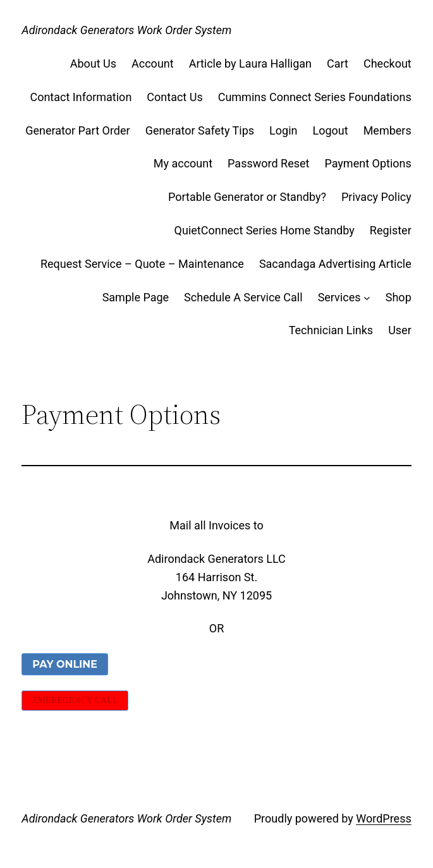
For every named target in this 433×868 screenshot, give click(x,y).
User (400, 330)
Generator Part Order (77, 130)
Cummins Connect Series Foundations (315, 97)
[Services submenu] (367, 298)
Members (387, 130)
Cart (338, 63)
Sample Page (136, 297)
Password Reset (268, 163)
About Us (93, 63)
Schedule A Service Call (243, 297)
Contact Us (174, 97)
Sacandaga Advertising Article (335, 264)
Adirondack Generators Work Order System (126, 30)
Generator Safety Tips (200, 130)
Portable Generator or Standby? (247, 197)
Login (283, 130)
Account (153, 63)
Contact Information (81, 97)
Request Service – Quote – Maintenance (142, 264)
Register (391, 230)
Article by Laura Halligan (250, 63)
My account (183, 163)
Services (339, 297)
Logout (331, 130)
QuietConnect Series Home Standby (265, 230)
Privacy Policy (376, 197)
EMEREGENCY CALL (75, 700)
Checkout (387, 63)
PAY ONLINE (65, 664)
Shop (399, 297)
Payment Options (368, 163)
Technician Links (331, 330)
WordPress (383, 818)
